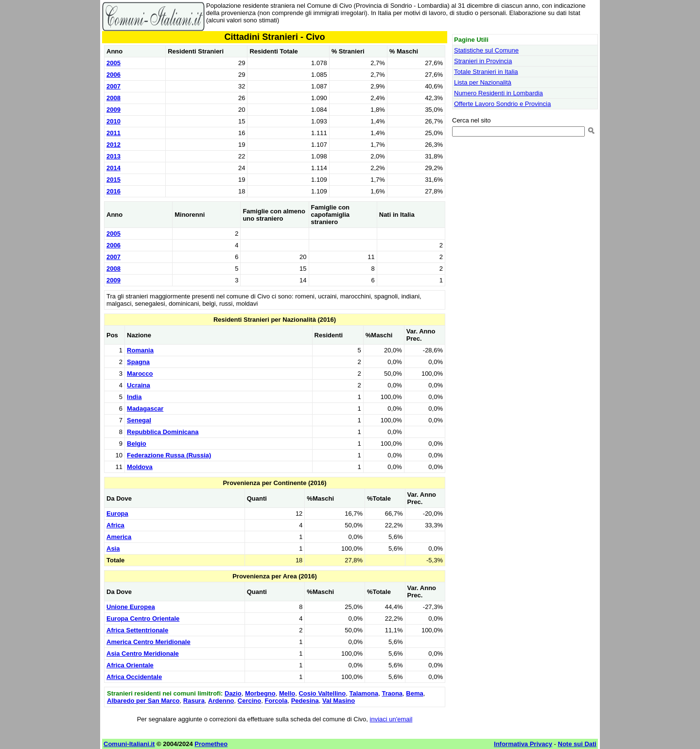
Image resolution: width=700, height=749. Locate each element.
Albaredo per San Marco (143, 701)
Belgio (137, 444)
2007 (114, 86)
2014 (114, 168)
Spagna (138, 362)
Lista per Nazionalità (483, 82)
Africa (115, 525)
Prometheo (211, 744)
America (119, 537)
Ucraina (139, 385)
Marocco (140, 374)
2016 (114, 191)
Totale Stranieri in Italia (486, 72)
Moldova (140, 467)
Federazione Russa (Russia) (169, 455)
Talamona (364, 693)
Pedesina (305, 701)
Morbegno (260, 693)
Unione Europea (131, 607)
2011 (114, 133)
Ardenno (221, 701)
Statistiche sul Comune (486, 50)
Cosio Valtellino (322, 693)
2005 (114, 63)
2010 (114, 121)
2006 (114, 75)
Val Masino (339, 701)
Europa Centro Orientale (143, 618)
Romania (140, 350)
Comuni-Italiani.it (129, 744)
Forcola (276, 701)
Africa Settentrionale (137, 630)
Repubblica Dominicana (163, 432)
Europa (117, 514)
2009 (114, 110)
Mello (287, 693)
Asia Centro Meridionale (143, 653)
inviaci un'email (391, 719)
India (134, 397)
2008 (114, 98)
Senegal (139, 420)
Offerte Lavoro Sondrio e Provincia (502, 104)
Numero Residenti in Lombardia (499, 93)
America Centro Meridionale (149, 642)
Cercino (249, 701)
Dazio (233, 693)
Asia (113, 549)
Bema (414, 693)
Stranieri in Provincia (483, 61)
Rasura (194, 701)
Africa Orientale (130, 665)
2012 (114, 145)
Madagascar (145, 409)
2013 (114, 156)
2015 (114, 180)
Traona (392, 693)
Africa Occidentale (134, 677)
